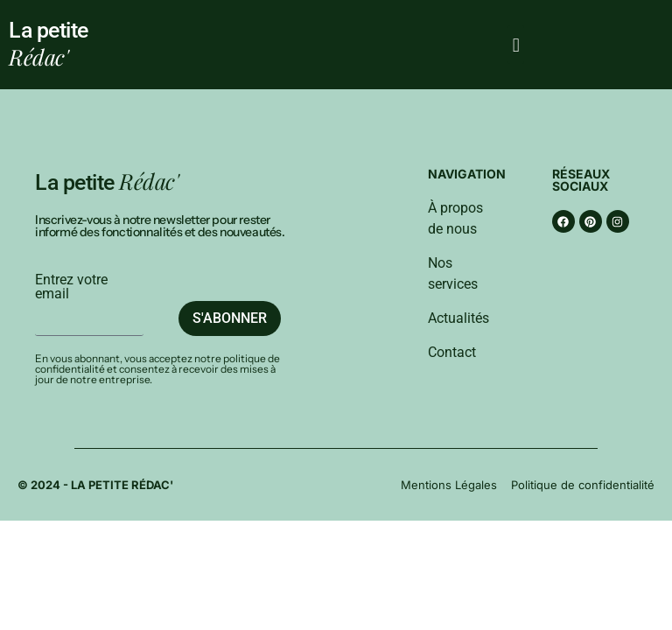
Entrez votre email (71, 287)
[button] (516, 45)
